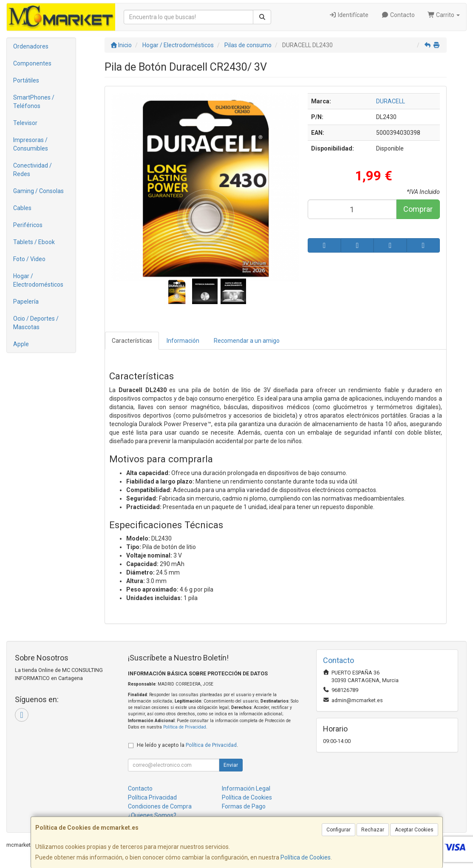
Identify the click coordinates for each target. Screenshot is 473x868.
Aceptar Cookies (414, 830)
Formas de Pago (244, 806)
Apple (21, 344)
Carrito (444, 15)
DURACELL (391, 101)
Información (183, 341)
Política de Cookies (306, 857)
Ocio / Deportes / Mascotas (36, 323)
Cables (22, 208)
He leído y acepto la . (187, 745)
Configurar (338, 830)
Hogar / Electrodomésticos (38, 280)
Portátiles (26, 80)
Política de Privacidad (185, 727)
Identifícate (349, 15)
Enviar (231, 765)
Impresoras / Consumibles (31, 144)
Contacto (398, 15)
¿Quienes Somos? (152, 815)
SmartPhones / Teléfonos (34, 102)
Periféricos (28, 225)
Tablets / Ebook (34, 242)
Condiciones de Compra (160, 806)
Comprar (418, 209)
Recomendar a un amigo (247, 341)
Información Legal (246, 788)
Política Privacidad (152, 797)
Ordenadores (31, 46)
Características (132, 341)
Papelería (26, 302)
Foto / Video (29, 259)
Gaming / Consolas (38, 191)
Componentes (32, 63)
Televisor (25, 123)
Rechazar (373, 830)
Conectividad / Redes (33, 170)
